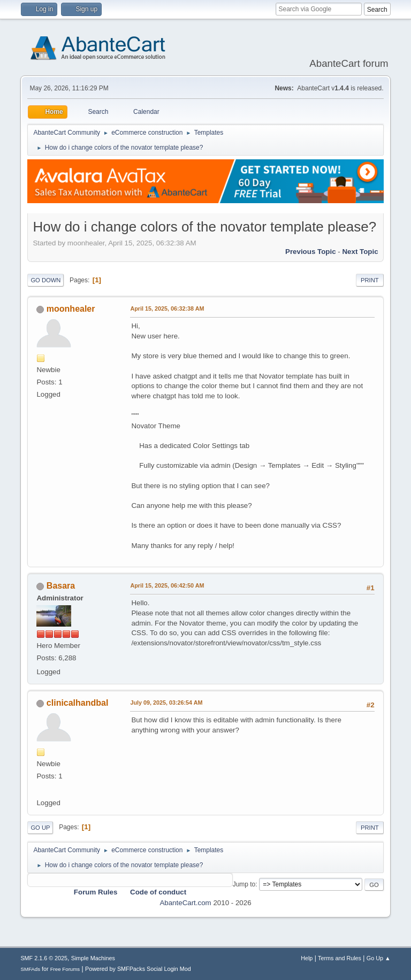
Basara (61, 586)
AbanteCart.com (185, 903)
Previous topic (311, 252)
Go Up (40, 828)
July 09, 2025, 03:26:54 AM (166, 703)
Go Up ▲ (379, 958)
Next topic (360, 252)
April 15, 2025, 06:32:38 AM (167, 308)
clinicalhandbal (77, 703)
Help (307, 958)
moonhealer (71, 309)
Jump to (244, 884)
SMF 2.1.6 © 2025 (44, 958)
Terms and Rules (340, 958)
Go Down (45, 280)
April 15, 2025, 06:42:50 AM (167, 585)
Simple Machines (93, 958)
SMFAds (30, 969)
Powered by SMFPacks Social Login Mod (138, 969)
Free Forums (65, 969)
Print (370, 280)
